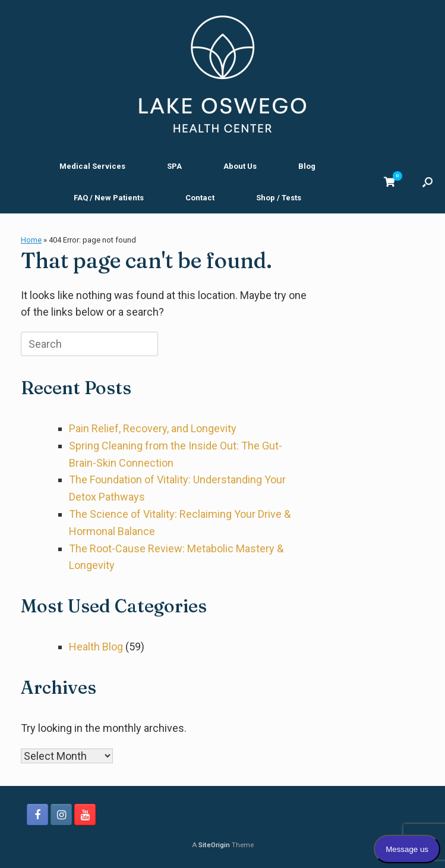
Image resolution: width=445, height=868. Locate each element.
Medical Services (92, 166)
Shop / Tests (279, 198)
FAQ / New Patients (109, 198)
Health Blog (96, 647)
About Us (240, 166)
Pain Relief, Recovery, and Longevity (153, 428)
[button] (427, 182)
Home (31, 240)
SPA (174, 166)
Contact (200, 198)
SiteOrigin (214, 845)
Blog (307, 166)
